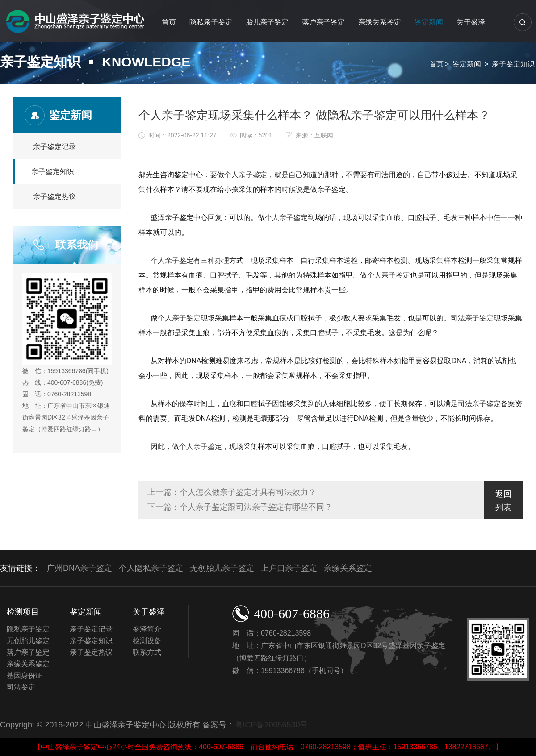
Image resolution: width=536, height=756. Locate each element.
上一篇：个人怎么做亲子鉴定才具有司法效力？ (232, 492)
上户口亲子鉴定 (289, 568)
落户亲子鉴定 (323, 22)
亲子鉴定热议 (54, 197)
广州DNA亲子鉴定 (80, 568)
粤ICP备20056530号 (271, 725)
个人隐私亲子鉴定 (151, 568)
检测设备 (147, 641)
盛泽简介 (147, 629)
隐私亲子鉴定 (211, 22)
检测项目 (23, 612)
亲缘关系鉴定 (380, 22)
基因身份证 (25, 675)
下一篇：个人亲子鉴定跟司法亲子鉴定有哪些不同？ (240, 507)
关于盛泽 (471, 22)
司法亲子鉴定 (472, 318)
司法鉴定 (21, 687)
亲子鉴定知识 (513, 64)
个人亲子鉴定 (246, 175)
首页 (169, 22)
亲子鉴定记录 (54, 147)
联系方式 (147, 652)
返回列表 (503, 501)
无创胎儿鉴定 (28, 641)
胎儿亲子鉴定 (267, 22)
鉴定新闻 (429, 22)
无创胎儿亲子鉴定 (222, 568)
